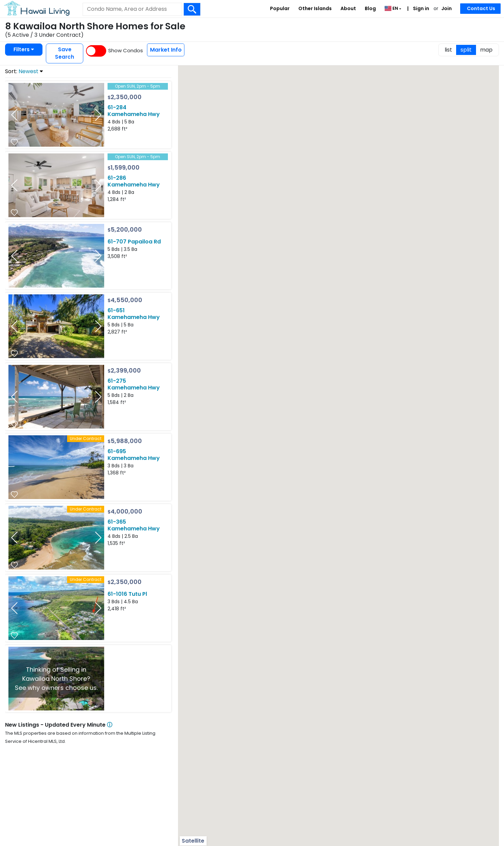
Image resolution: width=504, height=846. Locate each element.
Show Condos (126, 50)
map (486, 50)
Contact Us (481, 8)
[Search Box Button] (192, 9)
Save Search (65, 53)
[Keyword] (132, 9)
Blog (370, 8)
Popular (280, 8)
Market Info (166, 50)
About (348, 8)
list (448, 50)
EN (392, 8)
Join (447, 8)
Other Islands (315, 8)
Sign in (421, 8)
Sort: (24, 71)
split (466, 50)
